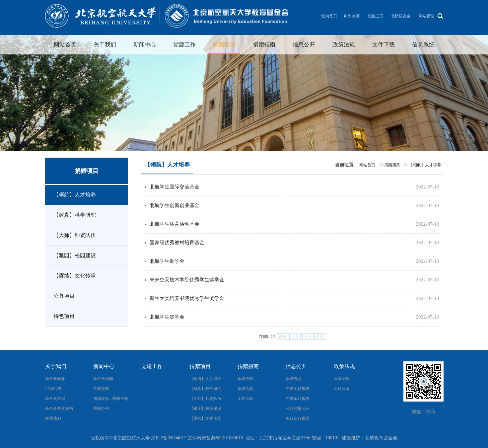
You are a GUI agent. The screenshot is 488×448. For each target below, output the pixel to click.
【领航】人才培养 (75, 195)
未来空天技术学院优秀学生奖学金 (187, 280)
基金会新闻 (103, 379)
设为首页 (329, 16)
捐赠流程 (245, 389)
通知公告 (101, 409)
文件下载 (383, 45)
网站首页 (65, 45)
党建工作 (184, 45)
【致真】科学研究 (75, 215)
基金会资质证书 (59, 409)
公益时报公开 (298, 409)
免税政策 (342, 389)
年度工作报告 (298, 389)
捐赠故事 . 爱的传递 (111, 399)
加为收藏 (352, 16)
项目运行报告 (298, 418)
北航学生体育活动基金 (174, 224)
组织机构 (53, 389)
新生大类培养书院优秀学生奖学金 (187, 298)
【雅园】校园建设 (75, 255)
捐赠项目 (224, 45)
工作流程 (245, 399)
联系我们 (53, 418)
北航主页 (375, 16)
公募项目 (64, 296)
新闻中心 (145, 45)
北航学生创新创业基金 (174, 205)
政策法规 (344, 45)
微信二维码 (423, 412)
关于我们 (105, 45)
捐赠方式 (245, 379)
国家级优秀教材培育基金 (177, 243)
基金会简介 (55, 379)
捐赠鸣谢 (294, 379)
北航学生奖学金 (167, 317)
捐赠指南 (264, 45)
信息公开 (304, 45)
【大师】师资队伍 (75, 235)
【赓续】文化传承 (75, 276)
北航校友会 (401, 16)
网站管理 (426, 16)
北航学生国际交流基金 (174, 187)
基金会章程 (55, 399)
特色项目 (64, 316)
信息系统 (423, 45)
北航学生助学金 (167, 261)
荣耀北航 (101, 389)
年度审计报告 (298, 399)
